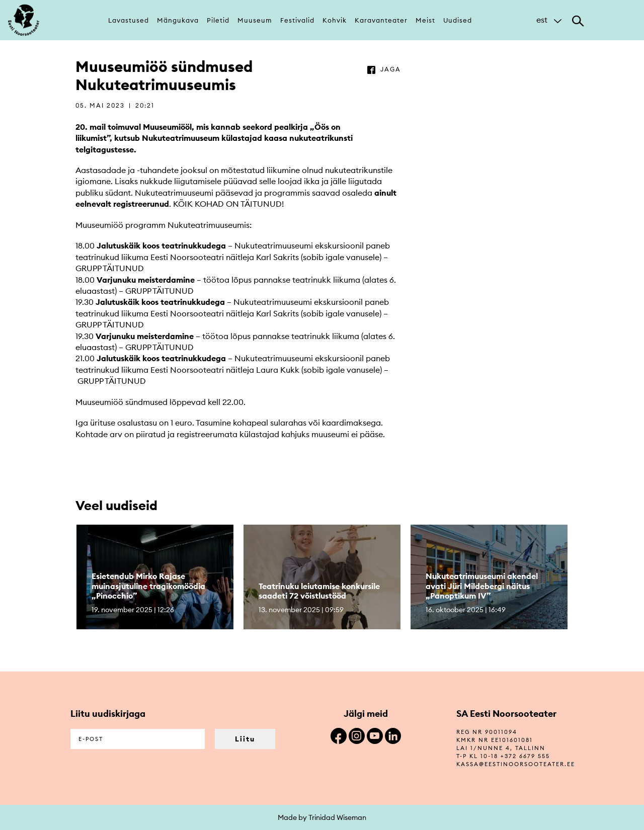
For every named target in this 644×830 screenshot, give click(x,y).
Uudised (458, 20)
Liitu (245, 739)
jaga (391, 69)
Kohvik (335, 20)
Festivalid (297, 20)
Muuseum (255, 20)
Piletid (218, 20)
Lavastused (129, 20)
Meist (425, 20)
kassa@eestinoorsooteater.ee (516, 764)
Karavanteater (381, 20)
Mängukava (178, 20)
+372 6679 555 (525, 756)
